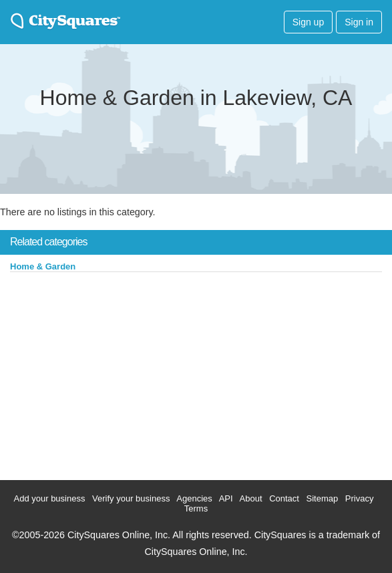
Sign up (308, 22)
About (251, 498)
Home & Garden (43, 266)
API (226, 498)
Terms (196, 508)
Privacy (360, 498)
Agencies (194, 498)
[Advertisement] (100, 373)
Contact (284, 498)
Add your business (50, 498)
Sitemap (323, 498)
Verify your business (131, 498)
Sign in (359, 22)
